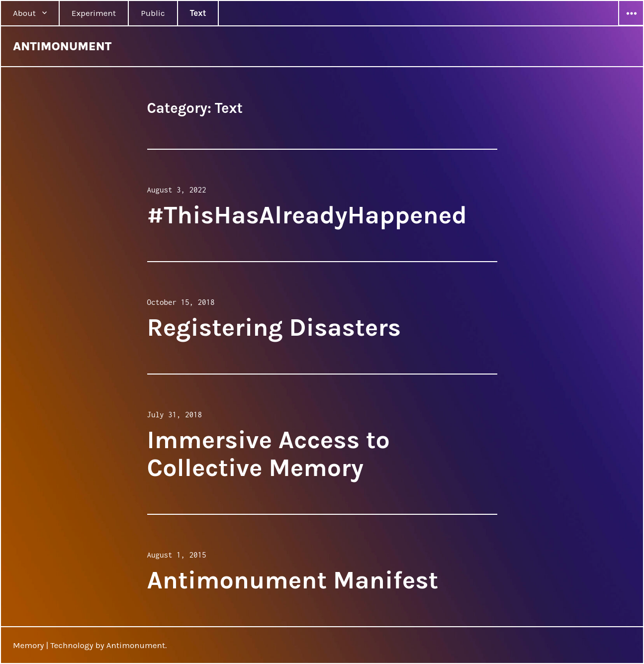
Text (198, 13)
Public (153, 13)
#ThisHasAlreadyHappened (307, 215)
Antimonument (136, 645)
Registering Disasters (274, 328)
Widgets (631, 25)
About (24, 13)
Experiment (94, 13)
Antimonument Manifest (293, 580)
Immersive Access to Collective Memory (269, 454)
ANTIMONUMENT (62, 46)
